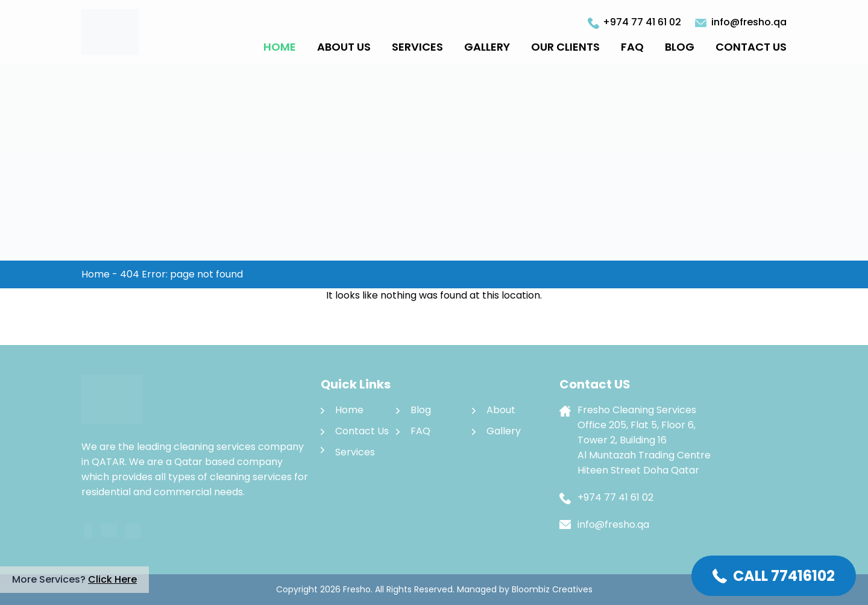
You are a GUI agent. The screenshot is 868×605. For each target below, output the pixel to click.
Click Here (112, 579)
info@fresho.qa (749, 22)
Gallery (487, 47)
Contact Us (751, 47)
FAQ (632, 47)
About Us (344, 47)
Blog (680, 47)
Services (417, 47)
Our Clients (565, 47)
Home (280, 47)
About (501, 410)
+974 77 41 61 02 (642, 22)
